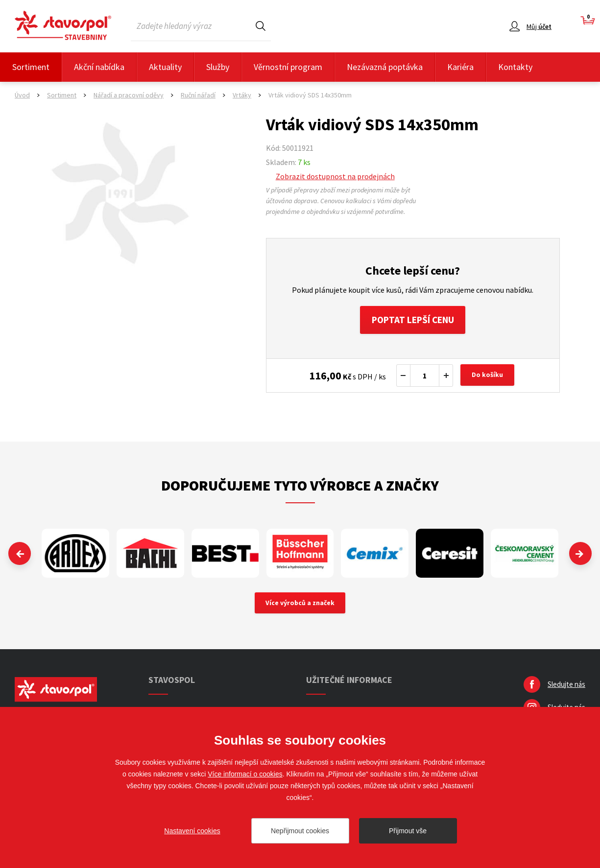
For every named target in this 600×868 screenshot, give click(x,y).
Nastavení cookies (192, 831)
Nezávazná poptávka (385, 67)
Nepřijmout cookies (300, 831)
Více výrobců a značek (300, 605)
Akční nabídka (99, 67)
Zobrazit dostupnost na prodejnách (335, 176)
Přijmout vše (408, 831)
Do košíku (488, 377)
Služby (218, 67)
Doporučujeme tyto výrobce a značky (300, 487)
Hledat (261, 26)
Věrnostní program (288, 67)
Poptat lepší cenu (413, 320)
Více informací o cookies (245, 774)
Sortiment (31, 67)
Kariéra (460, 67)
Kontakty (515, 67)
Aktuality (165, 67)
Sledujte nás (566, 686)
